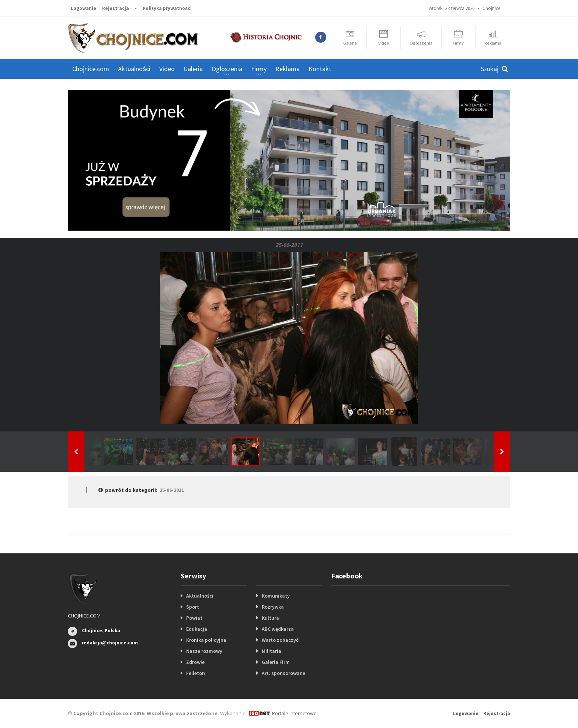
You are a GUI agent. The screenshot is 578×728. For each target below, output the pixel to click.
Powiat (194, 618)
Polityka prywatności (167, 8)
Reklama (288, 69)
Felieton (196, 673)
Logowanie (83, 8)
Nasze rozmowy (204, 651)
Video (167, 69)
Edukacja (197, 629)
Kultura (270, 618)
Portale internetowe (294, 713)
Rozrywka (273, 607)
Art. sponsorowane (283, 673)
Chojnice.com (91, 69)
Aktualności (200, 596)
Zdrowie (195, 662)
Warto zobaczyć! (281, 640)
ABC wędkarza (278, 629)
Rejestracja (116, 8)
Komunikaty (276, 596)
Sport (193, 607)
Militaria (271, 651)
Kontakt (320, 69)
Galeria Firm (276, 662)
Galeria (193, 69)
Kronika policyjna (206, 640)
